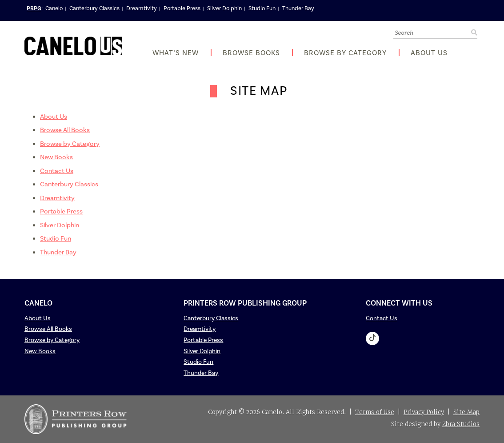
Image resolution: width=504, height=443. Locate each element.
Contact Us (57, 171)
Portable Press (182, 8)
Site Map (466, 412)
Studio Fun (262, 8)
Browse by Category (345, 53)
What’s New (176, 53)
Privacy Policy (424, 412)
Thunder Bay (298, 8)
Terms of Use (375, 412)
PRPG (34, 8)
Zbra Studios (461, 424)
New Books (56, 157)
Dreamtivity (142, 8)
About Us (429, 53)
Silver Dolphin (224, 8)
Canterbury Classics (94, 8)
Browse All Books (65, 130)
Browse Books (251, 53)
